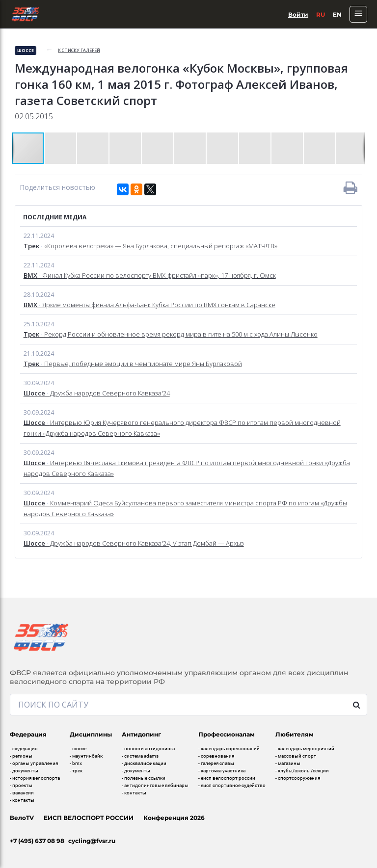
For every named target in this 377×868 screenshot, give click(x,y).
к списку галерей (79, 50)
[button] (61, 148)
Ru (321, 14)
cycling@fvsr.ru (92, 841)
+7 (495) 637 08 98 (37, 841)
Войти (298, 14)
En (337, 14)
